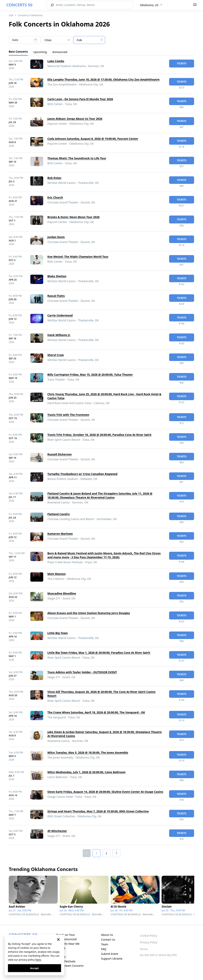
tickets (182, 63)
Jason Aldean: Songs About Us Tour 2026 (75, 119)
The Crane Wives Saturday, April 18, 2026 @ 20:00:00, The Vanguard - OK (96, 712)
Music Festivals (66, 961)
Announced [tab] (60, 52)
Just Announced (66, 939)
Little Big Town (58, 633)
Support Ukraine (112, 959)
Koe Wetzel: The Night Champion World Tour (78, 257)
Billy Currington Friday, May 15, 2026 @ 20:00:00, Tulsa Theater (90, 375)
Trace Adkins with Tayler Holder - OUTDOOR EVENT (82, 672)
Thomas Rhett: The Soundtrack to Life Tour (77, 158)
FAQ (104, 949)
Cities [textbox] (48, 40)
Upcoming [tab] (40, 52)
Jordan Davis (56, 237)
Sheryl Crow (56, 355)
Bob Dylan (54, 178)
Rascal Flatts (56, 296)
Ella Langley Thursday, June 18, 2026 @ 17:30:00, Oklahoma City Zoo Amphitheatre (103, 79)
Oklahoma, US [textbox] (149, 5)
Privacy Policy (149, 942)
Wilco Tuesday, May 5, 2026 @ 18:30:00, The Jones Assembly (88, 753)
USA (11, 15)
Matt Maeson (56, 574)
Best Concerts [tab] (18, 52)
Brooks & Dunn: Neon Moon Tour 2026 (73, 217)
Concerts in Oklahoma (30, 15)
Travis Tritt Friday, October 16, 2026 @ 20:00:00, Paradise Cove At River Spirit (99, 435)
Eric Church (55, 197)
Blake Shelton (57, 276)
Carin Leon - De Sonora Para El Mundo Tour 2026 (80, 99)
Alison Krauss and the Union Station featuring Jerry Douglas (89, 613)
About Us (107, 935)
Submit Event (110, 954)
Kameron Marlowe (60, 534)
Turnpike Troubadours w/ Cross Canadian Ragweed (82, 474)
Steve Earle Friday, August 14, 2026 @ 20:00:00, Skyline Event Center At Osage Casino (105, 792)
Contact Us (108, 940)
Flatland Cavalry (59, 514)
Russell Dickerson (60, 454)
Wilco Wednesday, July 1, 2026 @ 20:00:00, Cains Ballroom (86, 772)
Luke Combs (56, 61)
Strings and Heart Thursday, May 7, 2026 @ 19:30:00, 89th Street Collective (98, 811)
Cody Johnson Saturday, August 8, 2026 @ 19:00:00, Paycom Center (93, 139)
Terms (144, 949)
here (38, 960)
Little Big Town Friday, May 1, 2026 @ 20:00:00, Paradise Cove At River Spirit (99, 653)
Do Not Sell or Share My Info (158, 955)
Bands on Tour (66, 935)
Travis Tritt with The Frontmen (68, 415)
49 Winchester (57, 831)
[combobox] (151, 5)
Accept (34, 968)
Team (105, 944)
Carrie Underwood (60, 315)
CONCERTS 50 (19, 5)
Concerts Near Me (68, 944)
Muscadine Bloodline (62, 593)
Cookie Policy (148, 936)
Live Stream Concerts (70, 966)
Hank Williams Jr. (59, 335)
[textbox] (89, 40)
